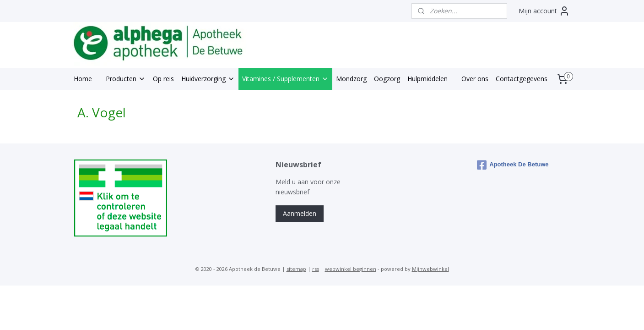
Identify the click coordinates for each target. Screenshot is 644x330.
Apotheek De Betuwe (513, 165)
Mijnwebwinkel (430, 269)
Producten (126, 79)
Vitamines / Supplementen (285, 79)
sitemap (296, 269)
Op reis (163, 79)
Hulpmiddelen (428, 79)
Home (83, 79)
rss (316, 269)
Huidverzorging (208, 79)
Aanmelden (300, 213)
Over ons (475, 79)
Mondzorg (351, 79)
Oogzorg (387, 79)
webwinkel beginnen (351, 269)
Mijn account (544, 11)
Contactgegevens (522, 79)
